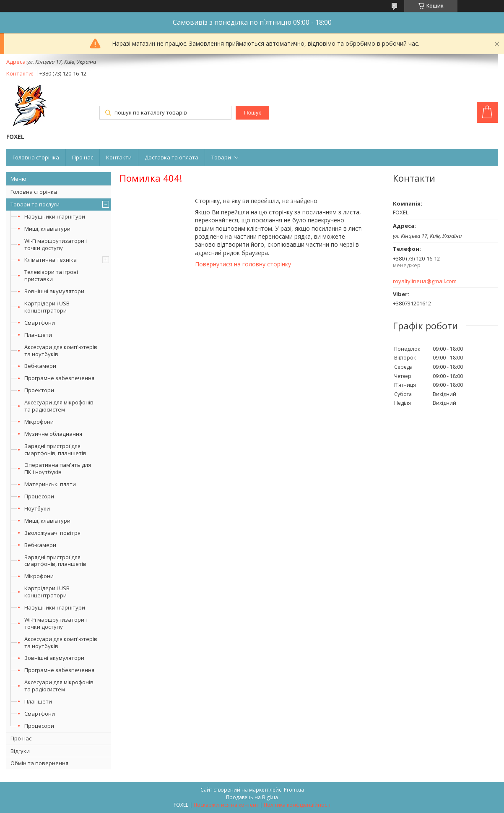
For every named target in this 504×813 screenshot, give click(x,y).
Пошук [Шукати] (252, 113)
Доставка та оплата (171, 157)
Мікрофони (39, 422)
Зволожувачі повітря (52, 533)
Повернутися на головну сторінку (243, 264)
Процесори (39, 496)
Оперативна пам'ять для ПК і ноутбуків (58, 468)
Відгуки (20, 751)
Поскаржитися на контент (226, 805)
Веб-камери (40, 366)
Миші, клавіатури (47, 229)
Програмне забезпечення (59, 378)
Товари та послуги (35, 204)
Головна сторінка (36, 157)
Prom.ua (294, 790)
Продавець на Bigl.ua (252, 797)
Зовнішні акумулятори (54, 291)
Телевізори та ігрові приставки (51, 275)
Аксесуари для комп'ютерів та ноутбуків (61, 350)
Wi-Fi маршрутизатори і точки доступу (56, 244)
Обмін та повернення (39, 763)
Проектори (39, 390)
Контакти (119, 157)
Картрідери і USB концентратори (47, 307)
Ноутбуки (37, 508)
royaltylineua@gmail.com (425, 281)
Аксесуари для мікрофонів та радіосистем (59, 406)
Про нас (83, 157)
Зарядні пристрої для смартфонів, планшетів (55, 449)
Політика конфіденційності (297, 805)
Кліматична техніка (51, 260)
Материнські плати (50, 484)
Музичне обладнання (53, 434)
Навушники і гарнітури (55, 216)
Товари (221, 157)
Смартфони (40, 323)
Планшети (38, 335)
